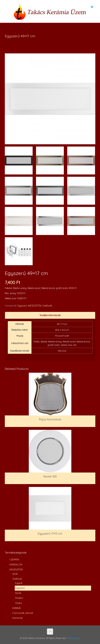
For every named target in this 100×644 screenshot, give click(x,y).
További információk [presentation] (50, 315)
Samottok (18, 618)
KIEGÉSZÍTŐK (35, 306)
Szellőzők (47, 306)
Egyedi (19, 583)
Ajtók (15, 574)
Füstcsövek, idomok (23, 613)
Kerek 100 (50, 476)
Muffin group (73, 638)
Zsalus (19, 603)
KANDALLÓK (16, 565)
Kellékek (17, 608)
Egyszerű (22, 306)
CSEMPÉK (14, 560)
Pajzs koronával (50, 419)
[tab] (50, 315)
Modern (19, 598)
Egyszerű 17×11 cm (50, 533)
